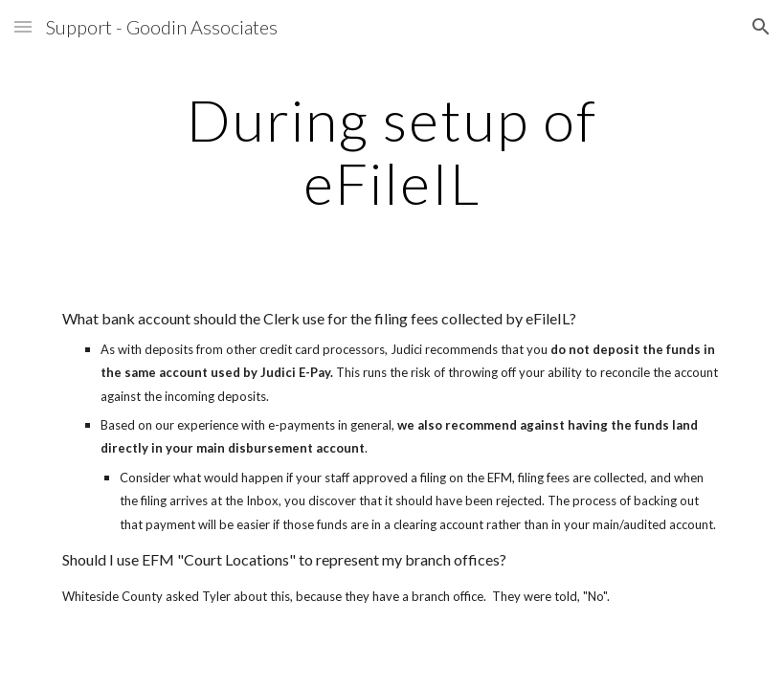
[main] (392, 151)
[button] (23, 26)
